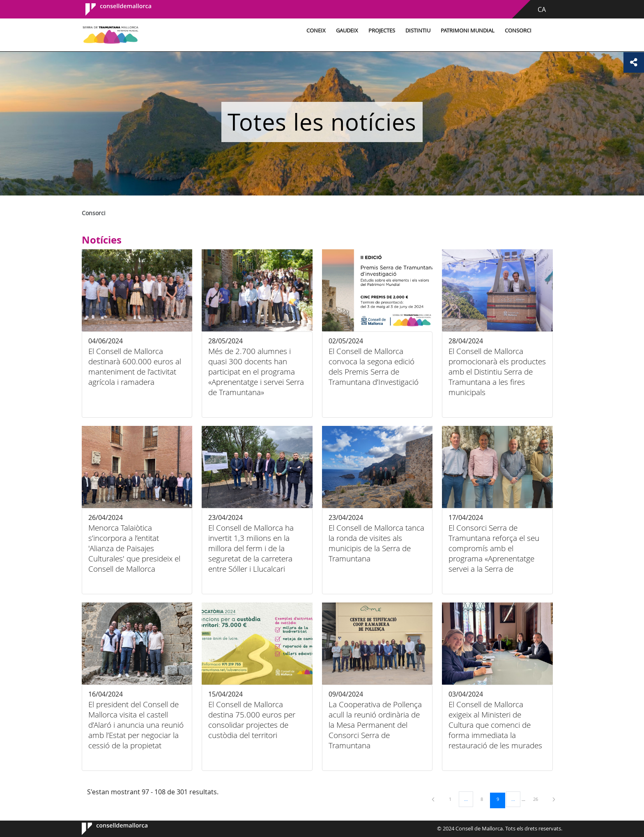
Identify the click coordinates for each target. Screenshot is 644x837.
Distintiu (418, 31)
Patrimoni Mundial (468, 31)
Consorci (518, 31)
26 (538, 799)
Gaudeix (347, 31)
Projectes (382, 31)
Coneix (316, 31)
